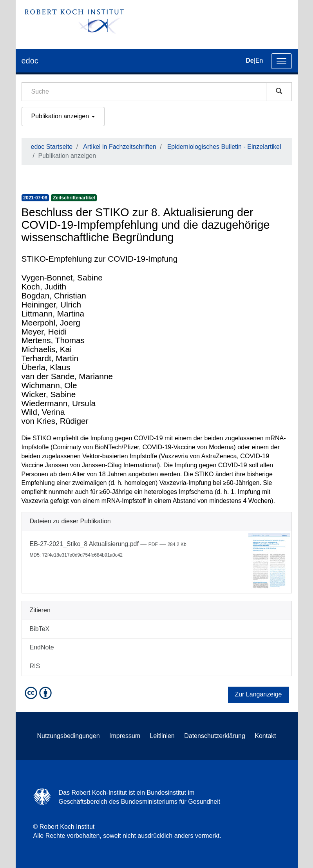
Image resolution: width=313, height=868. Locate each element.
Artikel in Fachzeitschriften (120, 147)
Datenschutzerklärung (215, 736)
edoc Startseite (52, 147)
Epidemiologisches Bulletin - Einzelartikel (224, 147)
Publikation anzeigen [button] (63, 116)
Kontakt (265, 736)
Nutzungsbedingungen (68, 736)
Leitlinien (162, 736)
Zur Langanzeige (258, 694)
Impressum (125, 736)
